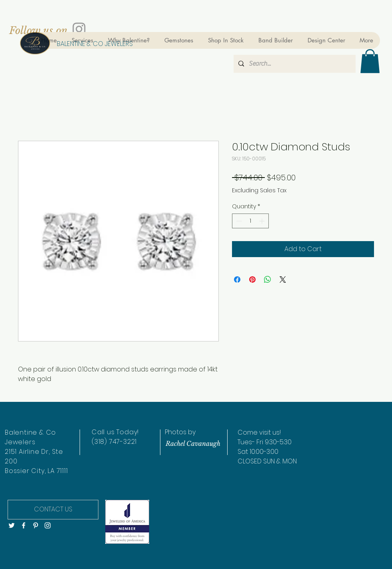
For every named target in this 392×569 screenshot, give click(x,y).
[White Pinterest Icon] (36, 525)
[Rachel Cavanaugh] (193, 443)
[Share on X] (283, 280)
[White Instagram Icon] (48, 525)
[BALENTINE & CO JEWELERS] (95, 44)
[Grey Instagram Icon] (79, 29)
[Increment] (263, 221)
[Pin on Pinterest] (252, 280)
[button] (370, 61)
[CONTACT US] (53, 510)
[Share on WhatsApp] (268, 280)
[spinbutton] (250, 221)
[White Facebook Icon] (24, 525)
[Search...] (294, 64)
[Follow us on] (38, 30)
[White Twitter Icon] (12, 525)
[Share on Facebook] (237, 280)
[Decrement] (238, 221)
